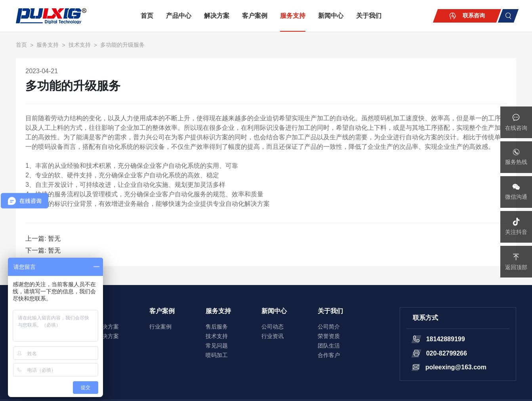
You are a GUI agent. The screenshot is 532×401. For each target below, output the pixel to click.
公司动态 (273, 327)
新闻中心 (331, 16)
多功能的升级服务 (122, 45)
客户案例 (255, 16)
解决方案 (217, 16)
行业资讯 (273, 336)
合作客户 (329, 355)
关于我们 (369, 16)
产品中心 (179, 16)
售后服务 (217, 327)
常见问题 (217, 346)
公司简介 (329, 327)
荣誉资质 (329, 336)
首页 (147, 16)
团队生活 (329, 346)
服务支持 (293, 16)
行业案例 (160, 327)
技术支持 (80, 45)
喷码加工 (217, 355)
